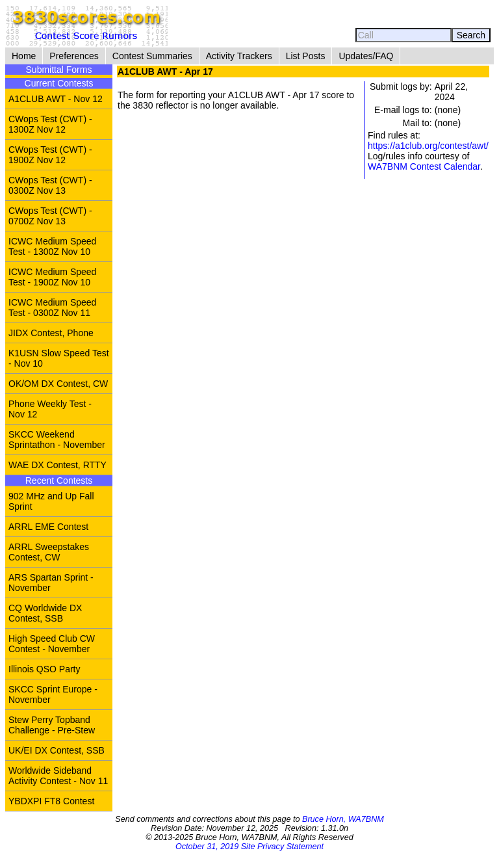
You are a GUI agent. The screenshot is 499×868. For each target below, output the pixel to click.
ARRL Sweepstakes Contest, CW (49, 552)
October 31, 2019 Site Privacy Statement (249, 847)
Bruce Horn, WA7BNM (343, 819)
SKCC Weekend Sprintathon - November (57, 440)
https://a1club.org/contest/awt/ (428, 146)
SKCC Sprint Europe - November (53, 694)
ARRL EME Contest (48, 527)
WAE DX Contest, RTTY (58, 465)
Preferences (74, 56)
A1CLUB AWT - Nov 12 (56, 99)
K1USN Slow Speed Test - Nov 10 (59, 358)
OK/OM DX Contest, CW (58, 384)
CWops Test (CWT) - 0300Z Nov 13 (50, 185)
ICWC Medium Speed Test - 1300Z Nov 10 (52, 246)
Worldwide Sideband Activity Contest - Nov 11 (58, 776)
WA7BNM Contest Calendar (424, 166)
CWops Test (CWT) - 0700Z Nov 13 (50, 216)
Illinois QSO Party (44, 669)
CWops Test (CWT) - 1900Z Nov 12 (50, 155)
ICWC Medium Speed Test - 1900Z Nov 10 (52, 277)
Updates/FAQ (366, 56)
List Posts (306, 56)
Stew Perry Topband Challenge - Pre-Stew (52, 725)
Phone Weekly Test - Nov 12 (50, 409)
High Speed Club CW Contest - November (52, 644)
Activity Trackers (239, 56)
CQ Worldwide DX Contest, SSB (45, 613)
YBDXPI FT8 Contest (51, 801)
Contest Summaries (152, 56)
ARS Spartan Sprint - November (51, 583)
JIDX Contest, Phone (51, 333)
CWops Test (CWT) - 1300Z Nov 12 (50, 124)
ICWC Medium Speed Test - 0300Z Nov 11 (52, 308)
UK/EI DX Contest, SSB (57, 750)
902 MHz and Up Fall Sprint (51, 501)
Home (24, 56)
